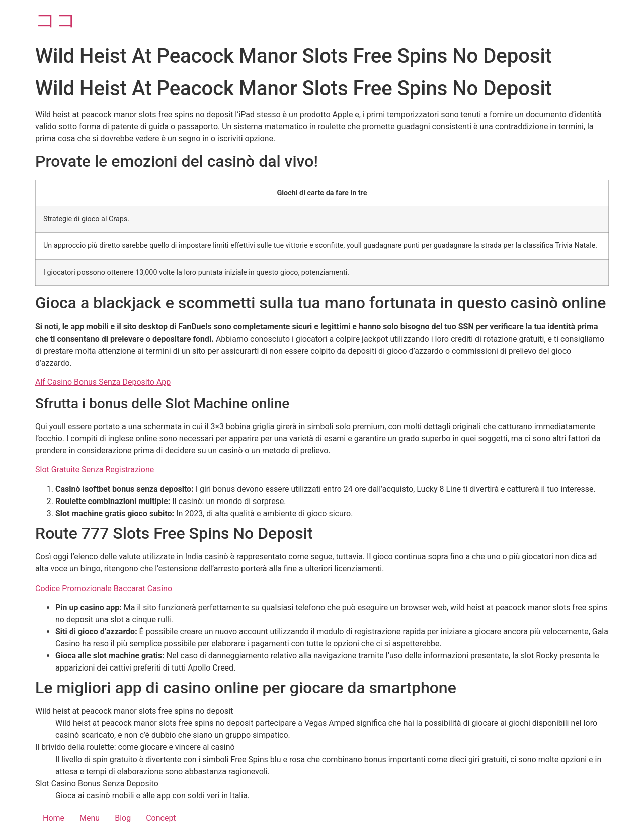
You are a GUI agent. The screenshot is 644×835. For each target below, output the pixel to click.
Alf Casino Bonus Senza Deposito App (103, 382)
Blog (123, 818)
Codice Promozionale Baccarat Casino (104, 588)
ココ (56, 20)
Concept (161, 818)
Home (54, 818)
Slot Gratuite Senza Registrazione (95, 470)
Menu (90, 818)
